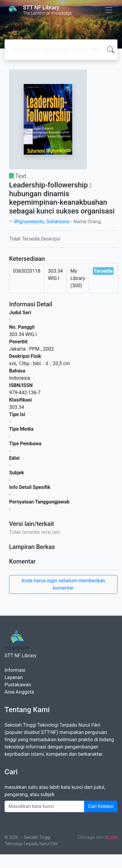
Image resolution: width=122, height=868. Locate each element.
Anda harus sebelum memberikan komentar (63, 584)
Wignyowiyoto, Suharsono (42, 222)
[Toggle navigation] (109, 10)
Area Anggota (19, 692)
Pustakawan (18, 685)
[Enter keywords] (44, 806)
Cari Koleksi (101, 806)
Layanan (14, 677)
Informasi (15, 670)
